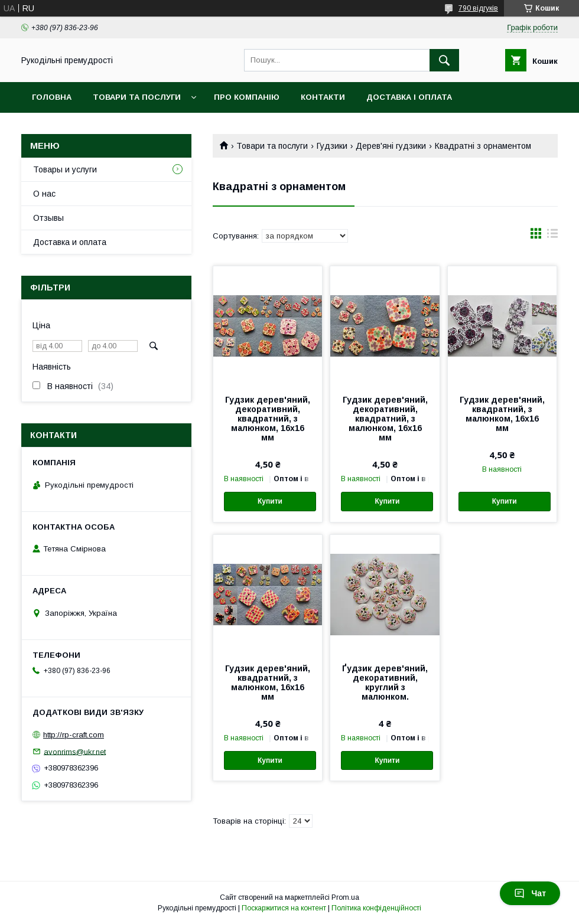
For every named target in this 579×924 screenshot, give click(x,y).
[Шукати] (444, 60)
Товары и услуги (65, 169)
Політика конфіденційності (376, 908)
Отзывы (48, 218)
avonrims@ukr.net (75, 751)
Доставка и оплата (70, 242)
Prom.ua (345, 897)
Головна (52, 97)
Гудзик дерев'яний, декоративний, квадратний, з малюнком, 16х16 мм (268, 419)
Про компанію (247, 97)
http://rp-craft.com (74, 735)
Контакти (323, 97)
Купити (270, 501)
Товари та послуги (137, 97)
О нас (44, 194)
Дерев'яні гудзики (391, 146)
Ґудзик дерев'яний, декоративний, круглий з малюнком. (385, 683)
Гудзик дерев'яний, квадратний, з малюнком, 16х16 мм (502, 414)
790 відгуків (478, 8)
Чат (530, 893)
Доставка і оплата (409, 97)
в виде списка (552, 236)
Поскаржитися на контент (284, 908)
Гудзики (332, 146)
